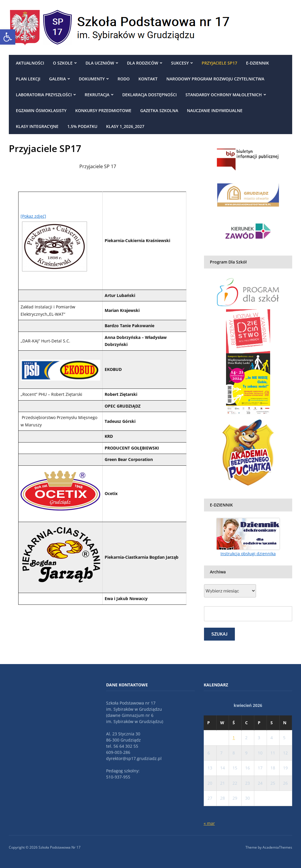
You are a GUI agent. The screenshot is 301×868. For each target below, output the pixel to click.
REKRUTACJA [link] (97, 95)
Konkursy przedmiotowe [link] (103, 110)
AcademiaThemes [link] (277, 847)
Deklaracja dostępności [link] (149, 95)
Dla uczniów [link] (100, 63)
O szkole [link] (63, 63)
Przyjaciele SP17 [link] (219, 63)
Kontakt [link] (148, 79)
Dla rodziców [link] (143, 63)
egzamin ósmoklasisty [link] (41, 110)
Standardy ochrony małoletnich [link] (224, 95)
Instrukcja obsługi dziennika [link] (248, 554)
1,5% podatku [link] (82, 126)
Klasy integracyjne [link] (37, 126)
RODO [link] (124, 79)
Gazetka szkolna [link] (159, 110)
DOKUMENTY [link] (92, 79)
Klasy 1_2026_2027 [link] (125, 126)
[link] (8, 37)
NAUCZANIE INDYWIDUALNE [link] (215, 110)
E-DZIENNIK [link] (257, 63)
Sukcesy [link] (180, 63)
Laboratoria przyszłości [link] (44, 95)
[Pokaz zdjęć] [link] (33, 216)
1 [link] (234, 738)
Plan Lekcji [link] (28, 79)
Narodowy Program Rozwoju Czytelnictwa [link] (215, 79)
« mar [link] (209, 823)
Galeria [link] (57, 79)
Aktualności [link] (30, 63)
